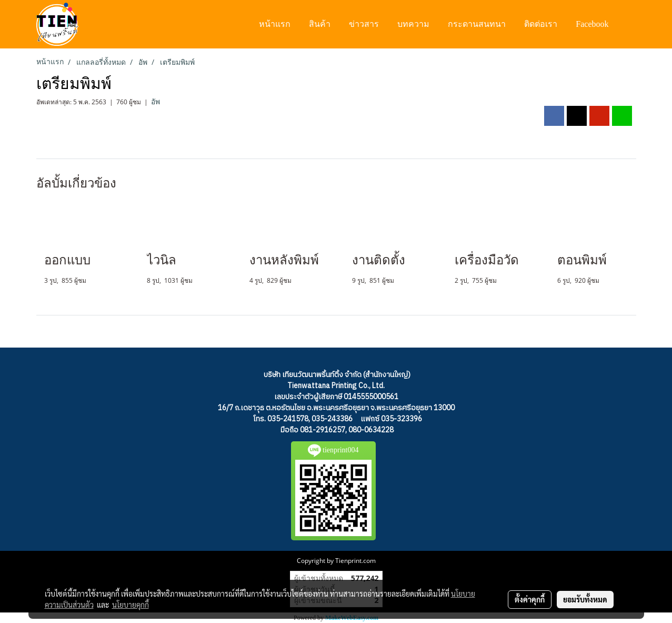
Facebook (592, 24)
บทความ (413, 24)
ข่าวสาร (364, 24)
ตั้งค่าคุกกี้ (530, 599)
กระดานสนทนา (477, 24)
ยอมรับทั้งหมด (585, 599)
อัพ (156, 102)
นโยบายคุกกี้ (131, 605)
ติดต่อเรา (541, 24)
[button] (628, 24)
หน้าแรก (275, 24)
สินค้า (320, 24)
